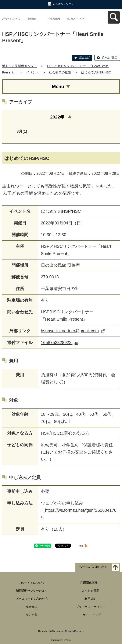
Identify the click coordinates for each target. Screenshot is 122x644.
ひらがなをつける (63, 4)
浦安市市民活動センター (20, 66)
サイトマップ (91, 615)
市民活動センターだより (32, 591)
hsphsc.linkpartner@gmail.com (73, 331)
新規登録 (32, 19)
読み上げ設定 (110, 58)
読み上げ (85, 58)
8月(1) (22, 131)
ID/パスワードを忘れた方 (32, 599)
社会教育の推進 (60, 72)
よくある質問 (90, 591)
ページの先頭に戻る (93, 567)
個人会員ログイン (75, 19)
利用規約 (90, 599)
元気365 (67, 640)
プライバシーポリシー (90, 607)
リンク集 (32, 615)
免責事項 (32, 607)
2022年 (57, 117)
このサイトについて (11, 19)
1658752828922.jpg (60, 342)
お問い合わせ (54, 19)
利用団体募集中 (90, 583)
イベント (33, 72)
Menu (58, 87)
